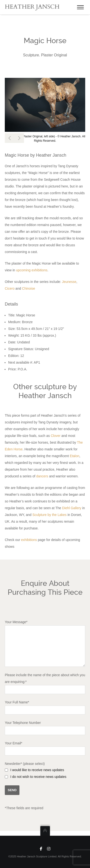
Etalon (75, 454)
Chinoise (29, 286)
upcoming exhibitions (32, 268)
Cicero (10, 286)
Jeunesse (69, 279)
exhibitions (29, 537)
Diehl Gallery (72, 506)
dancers (42, 474)
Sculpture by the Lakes (49, 512)
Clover (55, 433)
